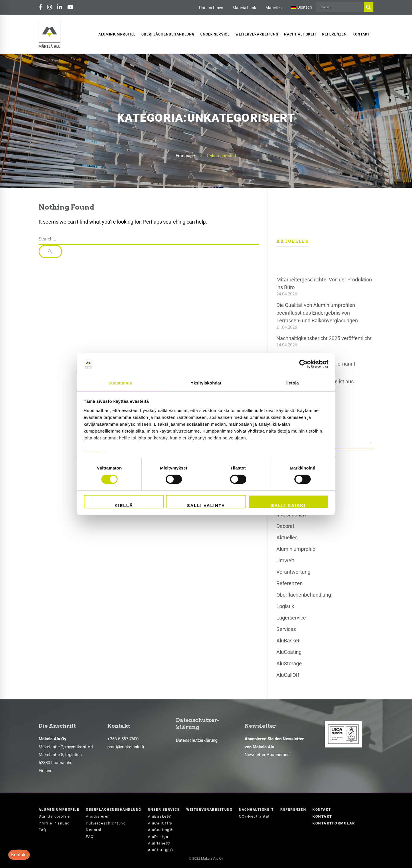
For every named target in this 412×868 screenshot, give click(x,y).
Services (286, 629)
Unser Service (164, 810)
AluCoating (289, 652)
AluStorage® (161, 850)
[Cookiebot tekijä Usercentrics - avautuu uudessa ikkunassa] (303, 364)
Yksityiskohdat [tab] (206, 383)
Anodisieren (98, 816)
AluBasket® (160, 816)
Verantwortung (293, 572)
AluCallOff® (160, 823)
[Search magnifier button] (369, 7)
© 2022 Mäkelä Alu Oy (206, 859)
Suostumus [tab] (120, 383)
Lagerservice (291, 618)
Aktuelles (274, 8)
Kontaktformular (334, 823)
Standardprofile (54, 816)
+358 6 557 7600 (123, 739)
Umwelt (285, 560)
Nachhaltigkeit (256, 810)
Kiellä (124, 505)
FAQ (43, 830)
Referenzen (290, 583)
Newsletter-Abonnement (268, 755)
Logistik (285, 606)
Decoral (285, 526)
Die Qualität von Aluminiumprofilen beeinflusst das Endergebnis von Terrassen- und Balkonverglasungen (317, 313)
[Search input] (341, 7)
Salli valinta (206, 505)
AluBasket (288, 641)
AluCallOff (288, 675)
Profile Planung (54, 823)
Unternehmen (211, 8)
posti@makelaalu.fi (126, 747)
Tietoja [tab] (292, 383)
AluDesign (158, 837)
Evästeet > (95, 452)
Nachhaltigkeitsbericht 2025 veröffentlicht (324, 338)
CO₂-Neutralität (254, 816)
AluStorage (289, 663)
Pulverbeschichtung (106, 823)
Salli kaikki (288, 505)
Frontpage (185, 156)
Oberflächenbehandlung (304, 595)
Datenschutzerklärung (197, 740)
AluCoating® (161, 830)
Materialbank (244, 8)
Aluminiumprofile (296, 549)
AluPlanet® (159, 843)
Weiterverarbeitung (209, 810)
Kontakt (322, 810)
